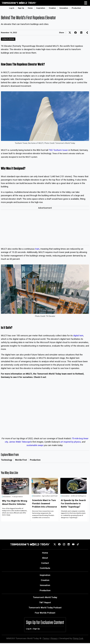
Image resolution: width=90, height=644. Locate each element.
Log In (12, 8)
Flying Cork (78, 638)
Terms (46, 638)
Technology (7, 460)
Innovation (64, 8)
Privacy (54, 638)
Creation (52, 8)
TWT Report (45, 602)
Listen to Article (8, 39)
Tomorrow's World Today (45, 597)
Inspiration (41, 8)
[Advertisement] (45, 228)
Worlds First (21, 460)
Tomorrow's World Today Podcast (45, 608)
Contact (45, 563)
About (45, 558)
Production (76, 8)
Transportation (17, 497)
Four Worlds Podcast (45, 613)
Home (30, 8)
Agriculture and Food (50, 496)
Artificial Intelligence (79, 496)
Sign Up (21, 8)
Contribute (45, 568)
